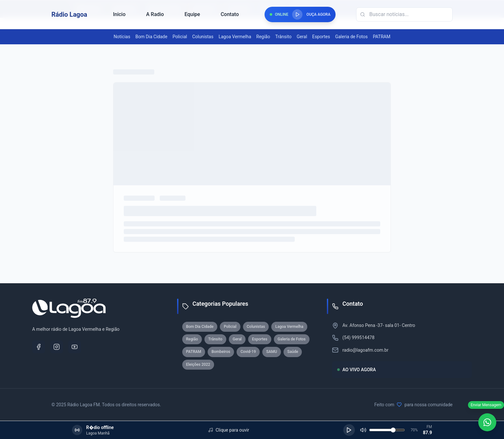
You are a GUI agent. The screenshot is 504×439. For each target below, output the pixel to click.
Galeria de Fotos (351, 37)
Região (263, 37)
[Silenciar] (363, 430)
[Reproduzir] (349, 430)
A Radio (155, 14)
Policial (180, 37)
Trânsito (283, 37)
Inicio (119, 14)
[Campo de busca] (404, 14)
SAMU (272, 352)
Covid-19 (248, 352)
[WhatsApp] (487, 422)
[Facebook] (39, 347)
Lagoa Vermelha (235, 37)
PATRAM (382, 37)
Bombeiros (221, 352)
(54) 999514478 (358, 338)
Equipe (192, 14)
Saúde (293, 352)
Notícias (122, 37)
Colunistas (203, 37)
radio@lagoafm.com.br (365, 350)
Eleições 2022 (198, 364)
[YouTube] (75, 347)
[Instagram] (57, 347)
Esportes (321, 37)
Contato (230, 14)
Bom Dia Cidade (151, 37)
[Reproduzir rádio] (297, 14)
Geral (302, 37)
